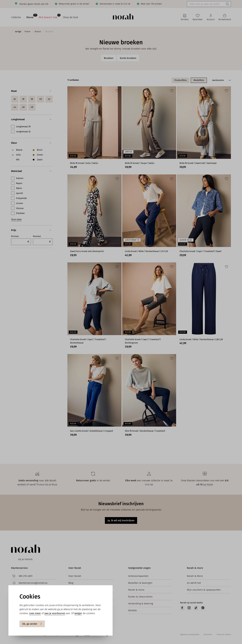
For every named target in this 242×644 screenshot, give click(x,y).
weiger (78, 613)
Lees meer (35, 613)
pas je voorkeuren (55, 613)
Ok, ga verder (32, 624)
